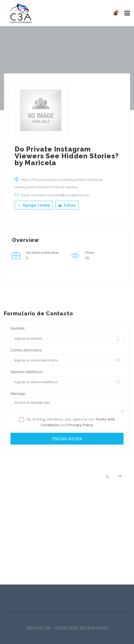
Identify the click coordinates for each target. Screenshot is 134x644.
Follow (67, 205)
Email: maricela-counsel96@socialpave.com (55, 195)
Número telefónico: (27, 372)
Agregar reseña (34, 205)
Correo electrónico (26, 350)
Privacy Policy (81, 425)
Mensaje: (18, 394)
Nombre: (18, 328)
